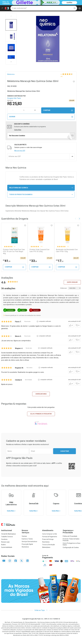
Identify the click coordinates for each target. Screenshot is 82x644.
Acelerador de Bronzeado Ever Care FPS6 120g (67, 251)
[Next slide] (79, 219)
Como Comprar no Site (50, 534)
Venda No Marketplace (9, 534)
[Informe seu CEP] (38, 156)
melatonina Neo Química (41, 188)
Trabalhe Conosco (7, 537)
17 (60, 261)
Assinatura (25, 547)
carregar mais (41, 394)
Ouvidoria (4, 539)
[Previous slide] (76, 219)
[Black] (40, 2)
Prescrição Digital (27, 544)
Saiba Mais (18, 130)
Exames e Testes (27, 539)
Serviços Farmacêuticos (29, 542)
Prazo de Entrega (48, 539)
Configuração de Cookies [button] (71, 547)
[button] (11, 25)
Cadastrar (65, 451)
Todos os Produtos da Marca (41, 195)
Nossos (31, 532)
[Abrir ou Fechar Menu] (2, 8)
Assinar (41, 117)
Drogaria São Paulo (14, 98)
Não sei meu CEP (20, 151)
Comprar (58, 110)
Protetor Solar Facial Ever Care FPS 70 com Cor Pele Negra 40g (14, 251)
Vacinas (24, 536)
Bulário (3, 545)
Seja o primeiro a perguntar (41, 414)
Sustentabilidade (7, 547)
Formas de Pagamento (50, 537)
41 (7, 261)
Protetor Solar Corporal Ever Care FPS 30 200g (39, 251)
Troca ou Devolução (49, 545)
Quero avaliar (72, 282)
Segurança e (72, 532)
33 (33, 261)
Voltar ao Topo (41, 610)
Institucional (7, 530)
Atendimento (48, 530)
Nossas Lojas (5, 542)
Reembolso (46, 542)
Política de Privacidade (70, 536)
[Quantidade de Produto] (24, 110)
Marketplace (46, 547)
